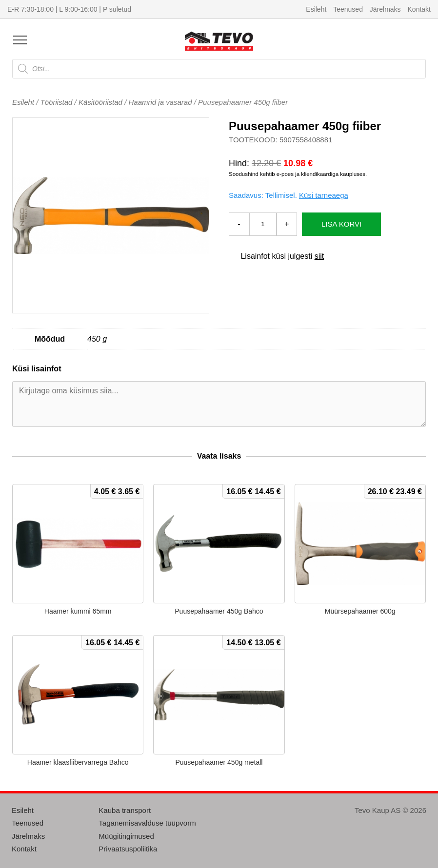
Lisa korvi (341, 224)
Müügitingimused (126, 836)
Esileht (316, 9)
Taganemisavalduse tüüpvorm (147, 823)
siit (319, 256)
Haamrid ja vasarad (160, 102)
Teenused (348, 9)
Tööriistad (57, 102)
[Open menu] (20, 40)
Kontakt (419, 9)
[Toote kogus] (263, 224)
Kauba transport (125, 810)
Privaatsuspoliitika (128, 849)
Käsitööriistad (100, 102)
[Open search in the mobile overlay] (219, 69)
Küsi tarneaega (324, 195)
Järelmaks (385, 9)
